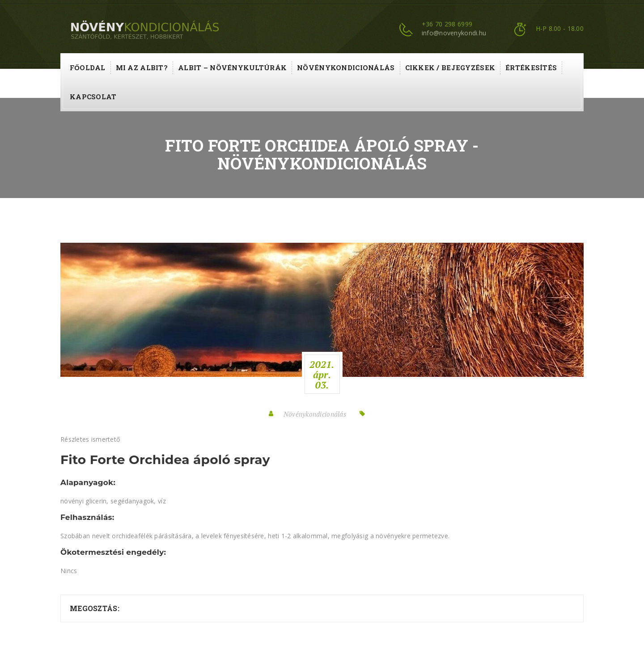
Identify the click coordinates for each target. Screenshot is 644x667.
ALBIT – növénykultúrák (232, 68)
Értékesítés (531, 68)
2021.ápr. (322, 375)
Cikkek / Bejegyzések (450, 68)
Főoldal (88, 68)
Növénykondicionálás (346, 68)
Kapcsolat (93, 97)
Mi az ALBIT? (142, 68)
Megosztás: (95, 608)
